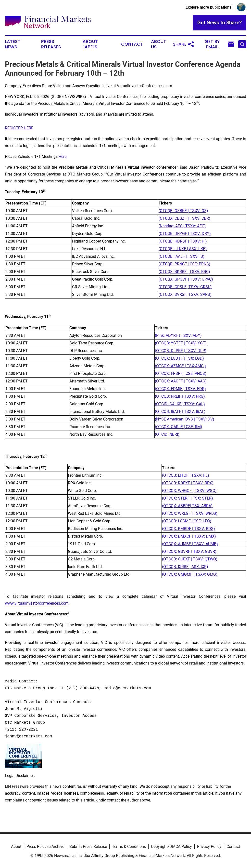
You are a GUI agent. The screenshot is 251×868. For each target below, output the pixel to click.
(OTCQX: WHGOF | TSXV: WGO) (189, 491)
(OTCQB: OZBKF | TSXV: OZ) (183, 211)
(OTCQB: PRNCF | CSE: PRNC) (184, 264)
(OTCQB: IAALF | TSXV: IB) (182, 256)
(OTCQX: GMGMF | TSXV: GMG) (190, 574)
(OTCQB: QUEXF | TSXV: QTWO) (190, 559)
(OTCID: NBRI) (167, 434)
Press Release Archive (45, 847)
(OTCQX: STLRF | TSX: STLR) (188, 498)
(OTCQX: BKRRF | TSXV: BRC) (184, 272)
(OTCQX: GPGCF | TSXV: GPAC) (186, 279)
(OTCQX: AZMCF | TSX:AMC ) (180, 366)
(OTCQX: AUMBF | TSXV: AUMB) (190, 544)
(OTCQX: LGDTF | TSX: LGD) (179, 358)
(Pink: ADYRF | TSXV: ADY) (178, 335)
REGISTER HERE (19, 128)
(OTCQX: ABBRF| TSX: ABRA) (187, 506)
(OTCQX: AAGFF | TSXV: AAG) (181, 381)
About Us (159, 44)
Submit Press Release (88, 847)
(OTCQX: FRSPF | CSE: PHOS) (181, 373)
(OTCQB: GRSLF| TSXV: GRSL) (185, 287)
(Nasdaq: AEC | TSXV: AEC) (182, 226)
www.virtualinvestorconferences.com (37, 603)
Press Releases (51, 44)
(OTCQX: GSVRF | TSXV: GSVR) (189, 551)
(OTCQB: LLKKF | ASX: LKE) (183, 249)
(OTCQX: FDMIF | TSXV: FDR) (180, 389)
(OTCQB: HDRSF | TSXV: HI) (183, 241)
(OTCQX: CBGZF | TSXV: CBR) (184, 218)
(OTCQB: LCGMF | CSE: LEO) (187, 521)
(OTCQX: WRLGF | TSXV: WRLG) (190, 513)
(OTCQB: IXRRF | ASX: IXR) (185, 567)
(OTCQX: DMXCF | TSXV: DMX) (189, 536)
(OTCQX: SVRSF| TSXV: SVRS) (185, 294)
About (16, 847)
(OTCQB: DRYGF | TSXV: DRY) (185, 234)
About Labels (90, 44)
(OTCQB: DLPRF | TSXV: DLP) (181, 351)
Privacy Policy (209, 847)
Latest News (13, 44)
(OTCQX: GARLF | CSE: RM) (179, 427)
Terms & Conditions (129, 847)
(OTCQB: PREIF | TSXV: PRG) (180, 396)
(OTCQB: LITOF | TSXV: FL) (186, 475)
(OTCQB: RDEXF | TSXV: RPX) (188, 483)
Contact (132, 44)
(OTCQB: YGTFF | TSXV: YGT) (181, 343)
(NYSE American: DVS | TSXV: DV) (185, 419)
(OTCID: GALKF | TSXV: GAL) (180, 404)
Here (63, 156)
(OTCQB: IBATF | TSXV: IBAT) (180, 412)
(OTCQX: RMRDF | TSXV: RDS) (188, 529)
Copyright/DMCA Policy (171, 847)
